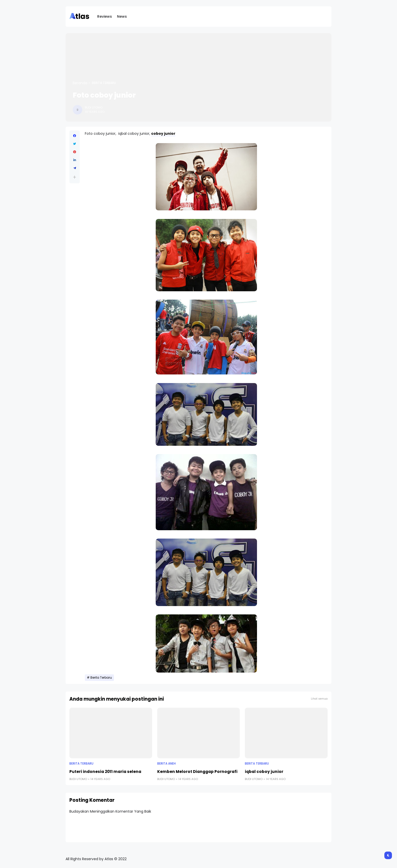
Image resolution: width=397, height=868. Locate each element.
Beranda (80, 83)
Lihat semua (319, 699)
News (122, 16)
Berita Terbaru (104, 83)
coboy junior (163, 133)
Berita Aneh (166, 764)
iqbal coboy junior (264, 772)
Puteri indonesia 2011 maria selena (105, 772)
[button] (75, 177)
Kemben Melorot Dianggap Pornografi (197, 772)
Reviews (105, 16)
